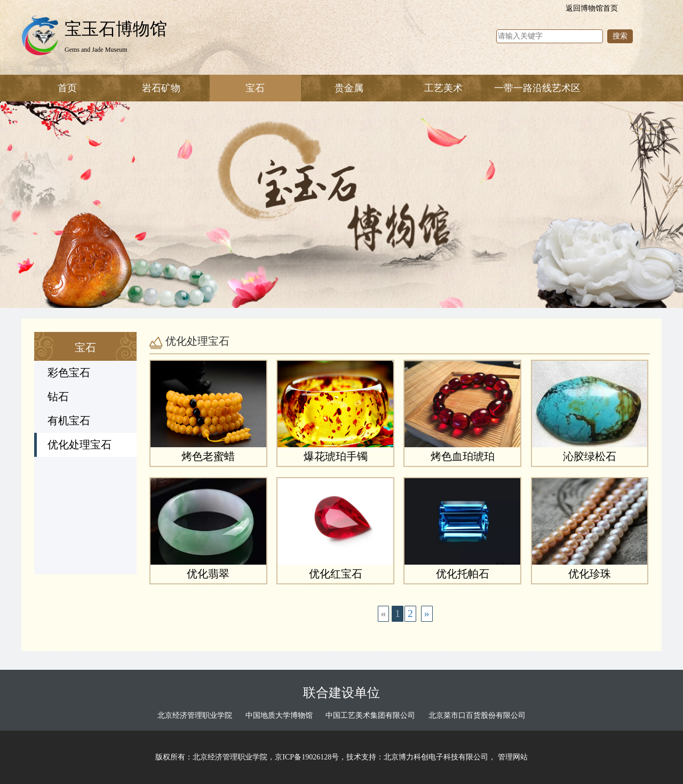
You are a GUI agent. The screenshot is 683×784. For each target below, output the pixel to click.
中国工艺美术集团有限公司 (370, 715)
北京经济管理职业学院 (195, 715)
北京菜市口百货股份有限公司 (477, 715)
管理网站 (513, 757)
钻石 (58, 397)
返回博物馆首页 (592, 8)
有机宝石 (69, 421)
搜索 (620, 36)
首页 (67, 88)
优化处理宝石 (80, 445)
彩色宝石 (69, 373)
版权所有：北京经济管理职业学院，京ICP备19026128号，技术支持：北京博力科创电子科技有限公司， (326, 757)
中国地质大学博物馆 (279, 715)
